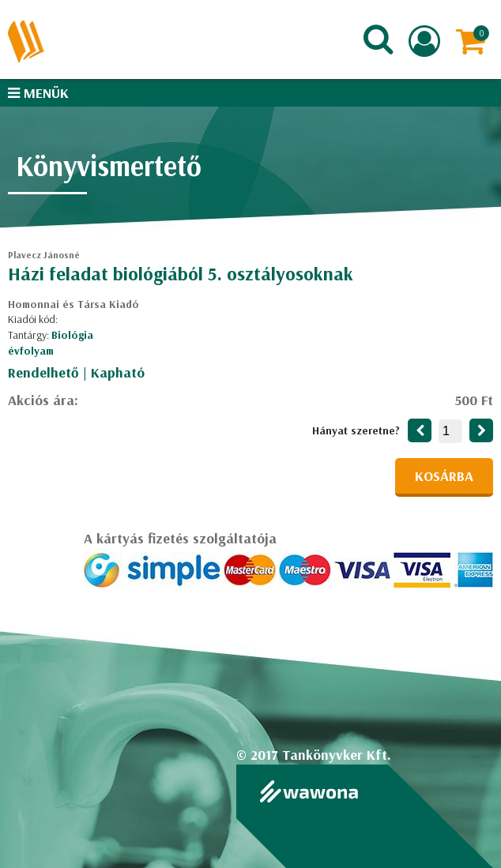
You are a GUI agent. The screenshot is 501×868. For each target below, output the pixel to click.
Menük (38, 93)
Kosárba (444, 476)
